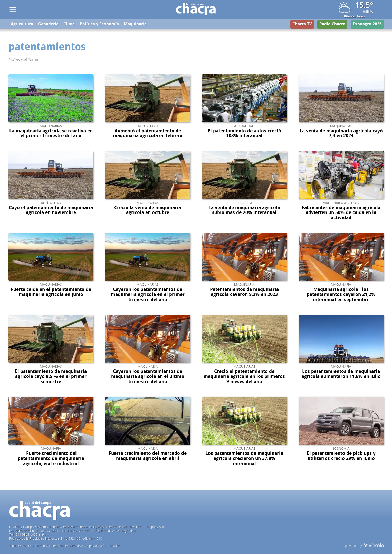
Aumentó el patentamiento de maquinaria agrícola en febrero (148, 134)
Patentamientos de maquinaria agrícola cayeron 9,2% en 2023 (244, 292)
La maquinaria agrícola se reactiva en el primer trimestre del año (51, 134)
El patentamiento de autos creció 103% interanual (244, 134)
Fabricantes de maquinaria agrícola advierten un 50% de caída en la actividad (341, 213)
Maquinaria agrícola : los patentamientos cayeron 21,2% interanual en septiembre (341, 295)
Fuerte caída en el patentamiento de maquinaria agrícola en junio (51, 292)
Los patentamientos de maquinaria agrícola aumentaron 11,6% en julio (341, 374)
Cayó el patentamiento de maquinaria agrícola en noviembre (51, 210)
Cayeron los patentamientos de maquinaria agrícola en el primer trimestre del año (148, 295)
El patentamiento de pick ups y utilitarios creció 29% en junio (341, 456)
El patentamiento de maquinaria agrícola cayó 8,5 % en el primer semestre (51, 377)
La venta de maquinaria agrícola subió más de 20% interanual (244, 210)
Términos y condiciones (52, 546)
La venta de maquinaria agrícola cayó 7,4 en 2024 (341, 134)
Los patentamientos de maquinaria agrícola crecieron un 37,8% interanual (244, 459)
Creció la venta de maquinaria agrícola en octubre (148, 210)
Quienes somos (21, 546)
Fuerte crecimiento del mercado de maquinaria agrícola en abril (148, 456)
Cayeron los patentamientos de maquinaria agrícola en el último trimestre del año (148, 377)
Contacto (114, 546)
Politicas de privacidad (88, 546)
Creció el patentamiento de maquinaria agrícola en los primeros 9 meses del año (244, 377)
